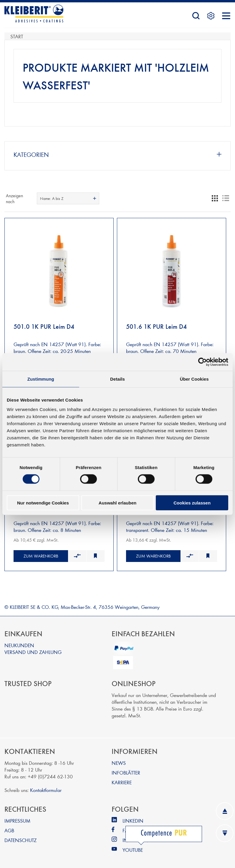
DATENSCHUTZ (20, 837)
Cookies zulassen (192, 503)
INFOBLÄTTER (126, 770)
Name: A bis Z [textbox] (52, 198)
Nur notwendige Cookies (43, 503)
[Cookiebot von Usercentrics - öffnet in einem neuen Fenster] (202, 362)
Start (17, 36)
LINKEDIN (133, 818)
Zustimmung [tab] (41, 379)
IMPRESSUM (17, 818)
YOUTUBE (133, 847)
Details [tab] (117, 379)
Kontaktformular (46, 787)
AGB (9, 827)
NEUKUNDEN (19, 642)
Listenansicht (226, 198)
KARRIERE (122, 779)
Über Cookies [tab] (194, 379)
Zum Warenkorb (41, 553)
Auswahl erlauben (117, 503)
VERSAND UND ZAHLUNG (33, 649)
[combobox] (68, 198)
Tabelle (215, 198)
